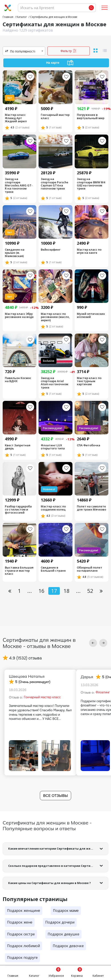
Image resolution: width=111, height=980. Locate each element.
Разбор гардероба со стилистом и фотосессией (18, 510)
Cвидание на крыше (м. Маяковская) (15, 253)
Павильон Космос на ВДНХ (18, 380)
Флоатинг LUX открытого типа (53, 447)
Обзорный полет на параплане (90, 569)
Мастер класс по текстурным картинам (89, 381)
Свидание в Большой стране (53, 569)
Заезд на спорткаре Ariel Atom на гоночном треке (55, 383)
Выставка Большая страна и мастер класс (19, 571)
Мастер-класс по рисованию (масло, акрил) (55, 317)
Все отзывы (56, 796)
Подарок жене (20, 922)
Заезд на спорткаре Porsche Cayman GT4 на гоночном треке (55, 184)
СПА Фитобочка (89, 445)
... (30, 591)
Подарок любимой (23, 946)
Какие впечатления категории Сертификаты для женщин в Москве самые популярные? (58, 849)
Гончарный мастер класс (55, 116)
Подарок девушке (63, 934)
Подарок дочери (60, 922)
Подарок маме (66, 911)
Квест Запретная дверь (18, 447)
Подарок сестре (21, 934)
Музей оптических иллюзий (91, 315)
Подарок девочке (68, 946)
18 (66, 591)
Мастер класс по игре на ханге (89, 251)
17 (54, 591)
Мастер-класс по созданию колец (53, 508)
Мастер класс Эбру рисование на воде (19, 315)
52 (90, 591)
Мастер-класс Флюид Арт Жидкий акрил (16, 118)
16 (41, 591)
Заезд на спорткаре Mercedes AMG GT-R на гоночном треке (19, 185)
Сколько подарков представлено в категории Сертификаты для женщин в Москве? (58, 866)
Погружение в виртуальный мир (91, 116)
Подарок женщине (24, 911)
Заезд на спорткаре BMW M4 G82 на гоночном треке (91, 184)
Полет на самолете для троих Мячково (92, 508)
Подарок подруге (22, 957)
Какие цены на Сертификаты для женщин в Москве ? (50, 883)
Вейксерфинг (51, 250)
